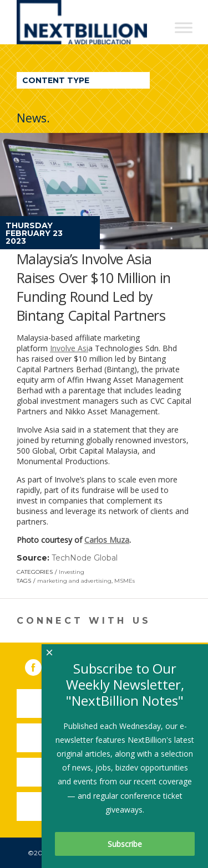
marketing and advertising (74, 581)
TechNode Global (85, 558)
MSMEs (125, 581)
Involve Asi (69, 348)
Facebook (41, 665)
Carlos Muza (107, 540)
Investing (72, 572)
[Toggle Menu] (184, 27)
